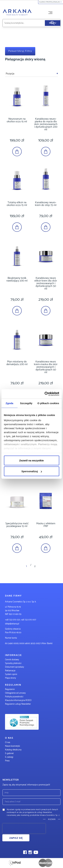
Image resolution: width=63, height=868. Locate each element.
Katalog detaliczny (13, 750)
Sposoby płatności (13, 663)
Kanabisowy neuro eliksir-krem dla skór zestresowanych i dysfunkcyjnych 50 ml (46, 283)
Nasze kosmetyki (13, 746)
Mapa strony (10, 678)
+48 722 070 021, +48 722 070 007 (21, 620)
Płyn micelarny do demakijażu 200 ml (17, 363)
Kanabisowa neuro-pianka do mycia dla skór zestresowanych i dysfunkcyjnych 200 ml (46, 124)
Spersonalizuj (32, 471)
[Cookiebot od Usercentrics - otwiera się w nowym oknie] (45, 394)
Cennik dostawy (12, 660)
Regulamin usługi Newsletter (18, 704)
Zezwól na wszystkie (32, 460)
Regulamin (10, 689)
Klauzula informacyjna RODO (18, 700)
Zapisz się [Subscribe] (16, 838)
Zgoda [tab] (9, 403)
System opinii (11, 674)
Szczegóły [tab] (26, 403)
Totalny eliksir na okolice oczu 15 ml (17, 204)
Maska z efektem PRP (46, 525)
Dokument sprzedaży (15, 667)
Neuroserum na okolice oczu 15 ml (17, 120)
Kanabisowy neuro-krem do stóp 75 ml (46, 204)
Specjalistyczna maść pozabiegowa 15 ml (17, 525)
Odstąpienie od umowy (15, 693)
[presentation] (24, 828)
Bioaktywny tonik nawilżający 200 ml (17, 279)
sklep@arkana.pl (12, 624)
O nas (8, 742)
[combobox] (28, 23)
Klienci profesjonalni (51, 2)
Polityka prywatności (14, 697)
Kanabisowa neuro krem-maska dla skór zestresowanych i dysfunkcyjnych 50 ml (46, 367)
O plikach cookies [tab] (48, 403)
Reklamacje (10, 671)
